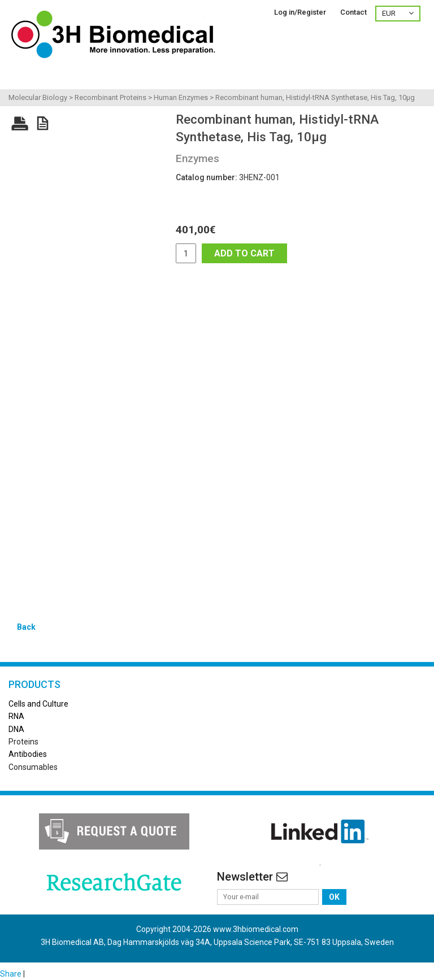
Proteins (23, 742)
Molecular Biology (38, 97)
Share (11, 974)
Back (26, 627)
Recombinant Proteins (110, 97)
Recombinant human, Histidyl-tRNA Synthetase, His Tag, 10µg (315, 97)
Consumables (33, 767)
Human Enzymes (181, 97)
